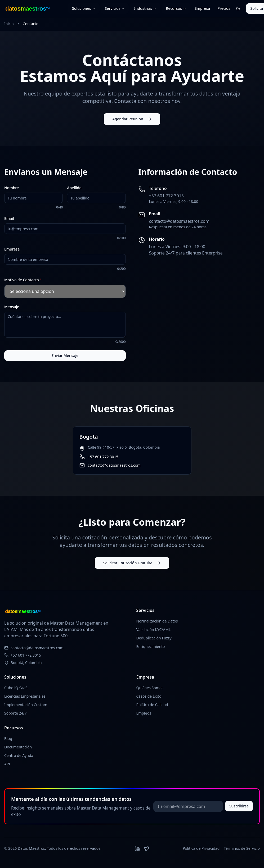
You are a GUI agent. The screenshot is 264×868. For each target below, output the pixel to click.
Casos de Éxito (149, 696)
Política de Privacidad (201, 848)
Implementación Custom (26, 705)
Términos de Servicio (242, 848)
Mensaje (12, 307)
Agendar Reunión (132, 119)
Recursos (176, 8)
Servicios (115, 8)
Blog (8, 739)
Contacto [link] (31, 24)
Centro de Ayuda (19, 755)
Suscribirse (239, 806)
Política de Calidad (152, 705)
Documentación (18, 747)
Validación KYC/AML (154, 630)
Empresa (202, 8)
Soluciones (84, 8)
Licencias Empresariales (25, 696)
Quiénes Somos (150, 688)
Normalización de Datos (157, 621)
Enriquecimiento (151, 646)
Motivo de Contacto (23, 280)
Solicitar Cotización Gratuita (132, 563)
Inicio (9, 24)
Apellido (74, 188)
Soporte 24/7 (15, 713)
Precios (224, 8)
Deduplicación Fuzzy (154, 638)
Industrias (145, 8)
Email (9, 218)
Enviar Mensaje (65, 355)
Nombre (12, 188)
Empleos (144, 713)
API (7, 764)
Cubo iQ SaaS (16, 688)
